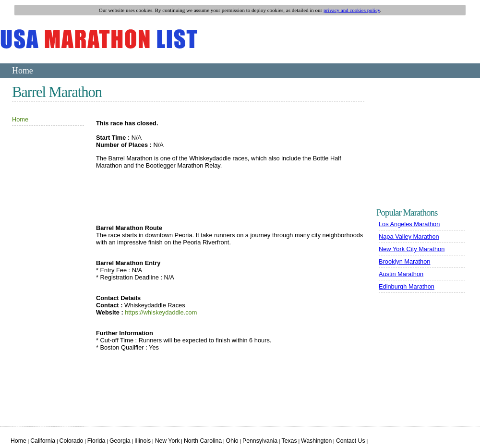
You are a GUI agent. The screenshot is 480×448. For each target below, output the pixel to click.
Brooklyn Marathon (404, 261)
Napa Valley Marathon (409, 236)
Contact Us (351, 441)
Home (23, 71)
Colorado (72, 441)
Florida (96, 441)
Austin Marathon (401, 274)
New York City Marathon (412, 249)
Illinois (143, 441)
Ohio (232, 441)
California (43, 441)
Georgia (120, 441)
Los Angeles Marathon (409, 224)
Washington (316, 441)
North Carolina (203, 441)
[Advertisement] (41, 279)
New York (168, 441)
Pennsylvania (260, 441)
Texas (289, 441)
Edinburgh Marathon (407, 286)
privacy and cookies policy (352, 10)
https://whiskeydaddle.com (161, 312)
